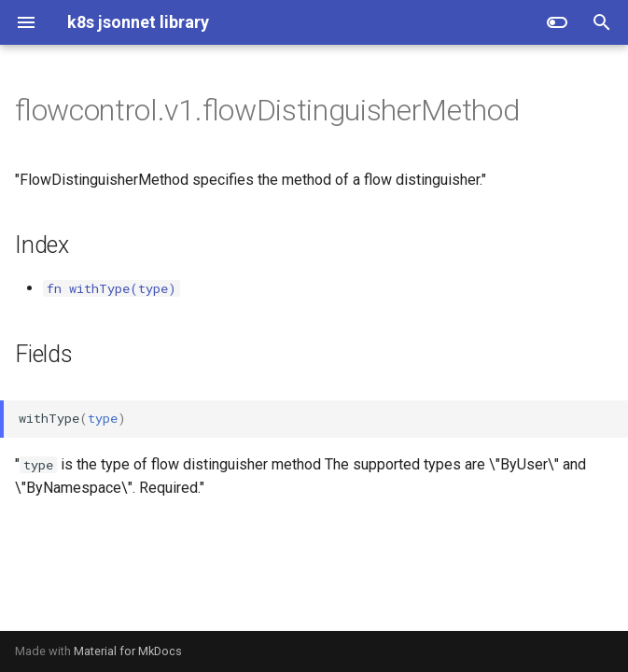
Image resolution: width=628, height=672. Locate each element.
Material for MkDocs (128, 651)
